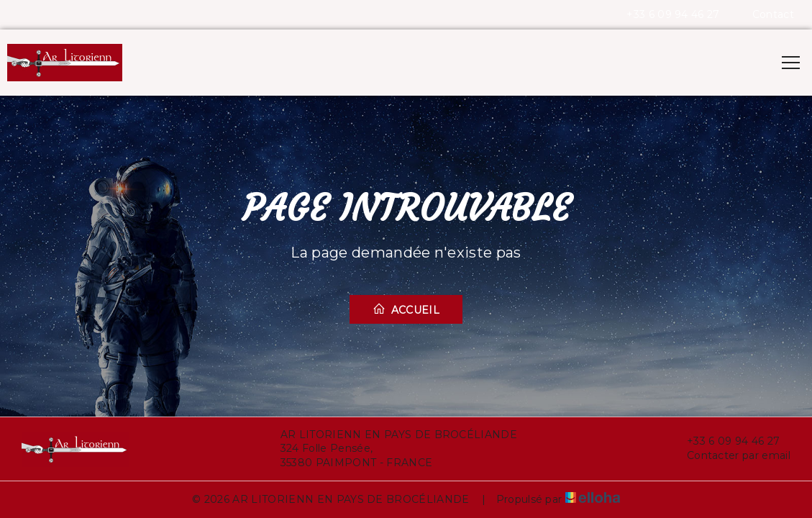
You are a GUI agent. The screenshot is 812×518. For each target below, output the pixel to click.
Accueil (406, 309)
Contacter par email (730, 456)
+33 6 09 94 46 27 (725, 441)
